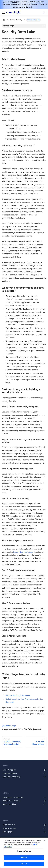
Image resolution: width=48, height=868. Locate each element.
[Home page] (4, 20)
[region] (24, 853)
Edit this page (9, 726)
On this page (8, 26)
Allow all (24, 864)
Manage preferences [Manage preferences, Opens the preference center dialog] (24, 851)
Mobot (14, 2)
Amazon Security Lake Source (18, 695)
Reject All (24, 858)
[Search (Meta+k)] (44, 13)
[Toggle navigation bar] (4, 13)
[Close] (46, 5)
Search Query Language (23, 552)
